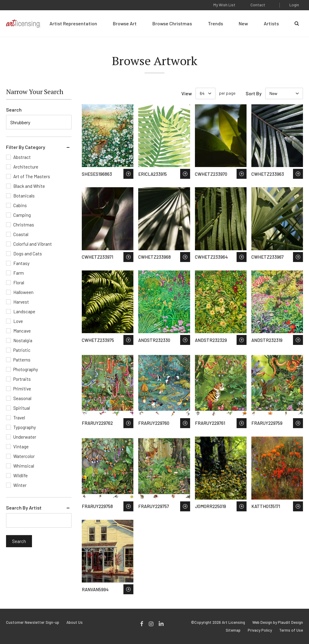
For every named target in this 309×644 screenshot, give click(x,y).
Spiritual (22, 408)
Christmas (24, 225)
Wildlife (21, 475)
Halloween (23, 292)
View (187, 93)
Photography (26, 369)
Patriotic (22, 350)
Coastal (21, 234)
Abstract (22, 157)
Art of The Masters (32, 176)
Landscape (24, 311)
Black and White (29, 186)
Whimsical (24, 466)
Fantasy (21, 263)
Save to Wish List (128, 174)
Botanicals (24, 196)
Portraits (22, 379)
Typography (25, 427)
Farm (19, 273)
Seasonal (22, 398)
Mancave (22, 331)
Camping (22, 215)
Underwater (25, 437)
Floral (19, 283)
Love (18, 321)
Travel (19, 418)
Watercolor (24, 456)
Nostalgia (23, 340)
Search (14, 110)
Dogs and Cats (28, 254)
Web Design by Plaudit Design (278, 622)
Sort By (254, 93)
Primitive (22, 389)
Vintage (21, 447)
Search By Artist (24, 508)
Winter (20, 485)
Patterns (22, 360)
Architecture (26, 167)
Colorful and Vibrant (33, 244)
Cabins (20, 205)
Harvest (21, 302)
